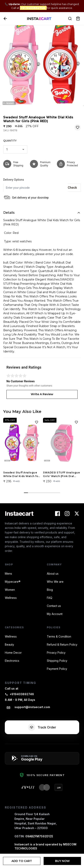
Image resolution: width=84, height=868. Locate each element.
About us (53, 574)
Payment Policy (57, 669)
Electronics (12, 661)
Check (72, 188)
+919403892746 (19, 694)
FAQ (50, 598)
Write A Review (42, 394)
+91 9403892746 (33, 8)
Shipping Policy (57, 661)
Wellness (11, 598)
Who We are (55, 582)
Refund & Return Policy (62, 644)
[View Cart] (78, 19)
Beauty (9, 644)
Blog (50, 590)
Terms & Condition (59, 636)
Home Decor (13, 653)
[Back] (5, 19)
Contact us (54, 606)
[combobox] (15, 149)
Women (10, 590)
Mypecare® (13, 582)
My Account (55, 614)
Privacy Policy (56, 653)
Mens (8, 574)
